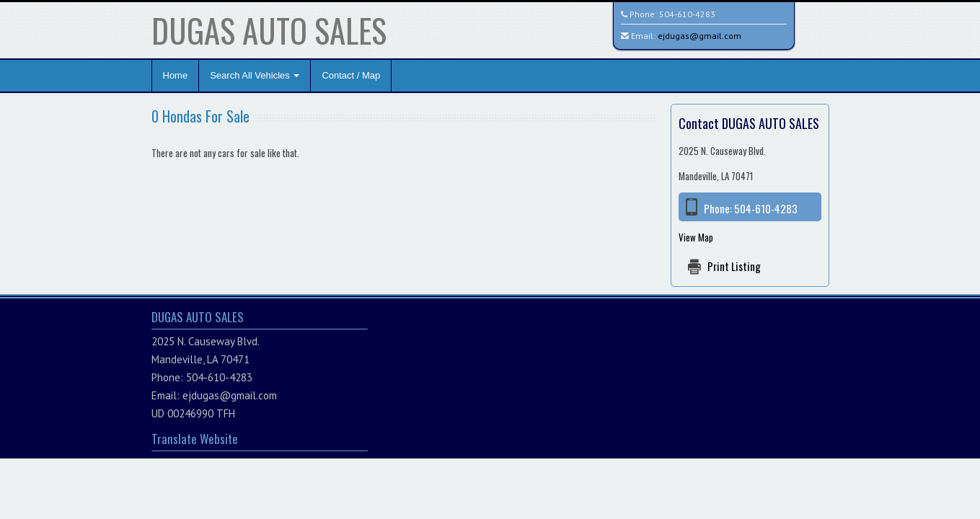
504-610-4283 (687, 14)
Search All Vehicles (255, 75)
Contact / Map (351, 75)
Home (176, 75)
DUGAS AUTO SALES (269, 30)
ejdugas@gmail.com (699, 36)
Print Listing (734, 266)
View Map (696, 237)
